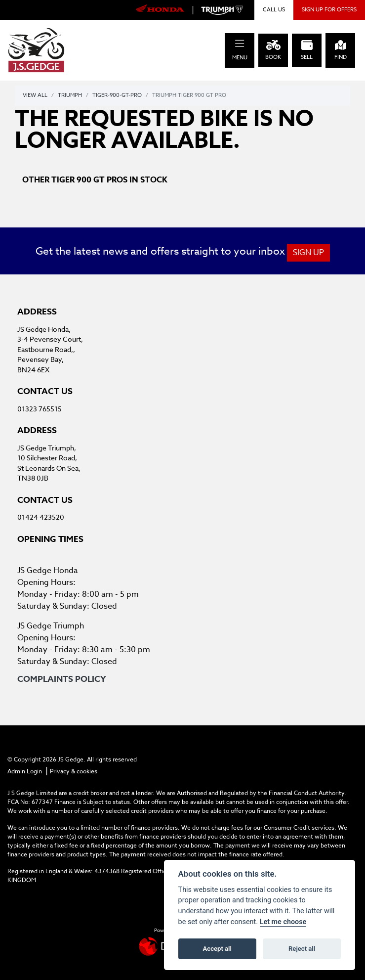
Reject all (302, 949)
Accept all (217, 949)
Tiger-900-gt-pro (117, 95)
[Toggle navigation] (240, 44)
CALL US (274, 10)
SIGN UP (308, 253)
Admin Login (25, 771)
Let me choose (283, 922)
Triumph (70, 95)
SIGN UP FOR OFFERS (329, 10)
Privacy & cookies (74, 771)
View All (35, 95)
